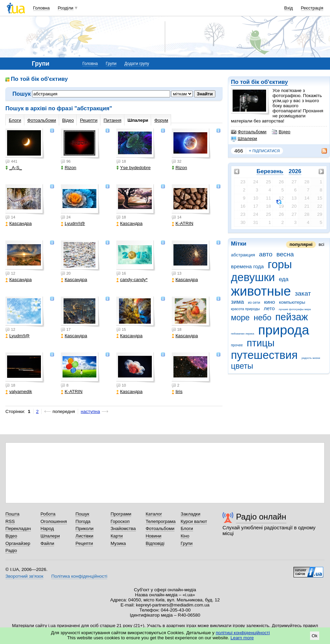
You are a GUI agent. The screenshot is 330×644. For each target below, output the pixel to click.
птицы (261, 343)
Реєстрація (312, 8)
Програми (121, 514)
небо (262, 318)
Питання (112, 120)
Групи (111, 64)
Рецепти (89, 120)
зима (238, 302)
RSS (10, 521)
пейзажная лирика (243, 334)
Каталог (154, 514)
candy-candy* (132, 280)
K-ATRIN (183, 223)
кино (270, 302)
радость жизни (311, 358)
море (240, 318)
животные (261, 291)
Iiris (177, 392)
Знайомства (123, 528)
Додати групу (137, 64)
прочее (237, 345)
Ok (315, 636)
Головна (41, 8)
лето (269, 308)
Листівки (84, 536)
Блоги (15, 120)
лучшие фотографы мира (295, 309)
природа (284, 330)
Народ (47, 528)
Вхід (289, 8)
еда (284, 279)
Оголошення (54, 521)
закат (303, 293)
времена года (247, 266)
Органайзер (18, 543)
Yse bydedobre (133, 168)
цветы (242, 366)
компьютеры (292, 302)
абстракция (243, 255)
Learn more (242, 638)
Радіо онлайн (261, 517)
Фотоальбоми (249, 132)
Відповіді (155, 543)
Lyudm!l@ (73, 223)
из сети (254, 302)
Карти (117, 536)
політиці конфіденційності (243, 633)
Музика (118, 543)
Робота (48, 514)
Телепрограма (161, 521)
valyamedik (19, 392)
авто (266, 254)
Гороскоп (120, 521)
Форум (161, 120)
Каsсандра (18, 223)
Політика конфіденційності (79, 576)
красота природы (245, 309)
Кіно (185, 536)
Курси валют (194, 521)
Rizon (68, 168)
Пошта (12, 514)
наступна (90, 411)
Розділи (66, 8)
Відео (281, 132)
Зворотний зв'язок (24, 576)
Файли (48, 543)
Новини (154, 536)
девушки (253, 277)
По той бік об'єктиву (260, 82)
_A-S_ (14, 168)
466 (239, 151)
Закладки (190, 514)
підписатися (264, 151)
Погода (83, 521)
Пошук (82, 514)
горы (280, 264)
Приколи (84, 528)
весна (285, 254)
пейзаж (291, 317)
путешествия (264, 355)
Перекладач (18, 528)
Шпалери (244, 139)
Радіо (11, 550)
